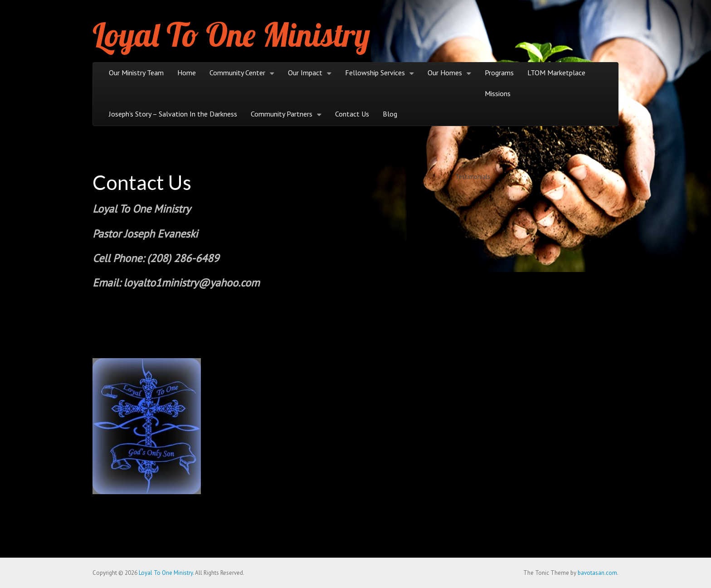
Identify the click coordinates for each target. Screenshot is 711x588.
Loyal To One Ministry (231, 34)
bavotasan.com (597, 573)
